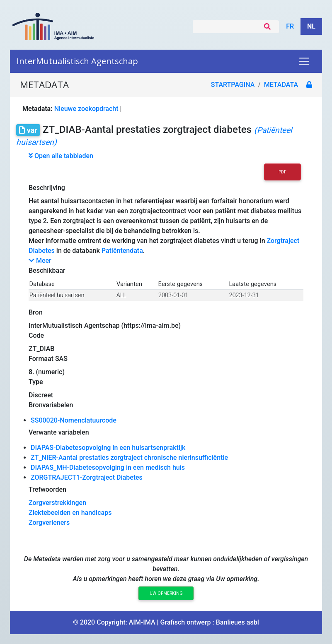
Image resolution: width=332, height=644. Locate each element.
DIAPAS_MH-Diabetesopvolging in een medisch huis (108, 467)
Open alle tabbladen (61, 156)
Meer (40, 261)
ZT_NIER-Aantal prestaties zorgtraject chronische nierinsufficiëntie (129, 458)
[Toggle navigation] (304, 61)
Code (36, 335)
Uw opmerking (166, 593)
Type (36, 382)
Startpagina (233, 85)
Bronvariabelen (51, 405)
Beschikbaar (47, 270)
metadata (281, 85)
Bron (36, 312)
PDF (282, 172)
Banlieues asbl (237, 622)
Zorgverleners (49, 523)
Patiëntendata (122, 251)
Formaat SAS (48, 359)
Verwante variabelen (59, 432)
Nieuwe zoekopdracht (86, 109)
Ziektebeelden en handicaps (70, 513)
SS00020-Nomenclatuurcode (74, 420)
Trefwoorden (47, 489)
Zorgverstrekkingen (57, 503)
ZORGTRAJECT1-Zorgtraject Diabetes (87, 477)
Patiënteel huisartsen (57, 295)
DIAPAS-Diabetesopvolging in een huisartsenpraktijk (108, 448)
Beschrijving (47, 188)
